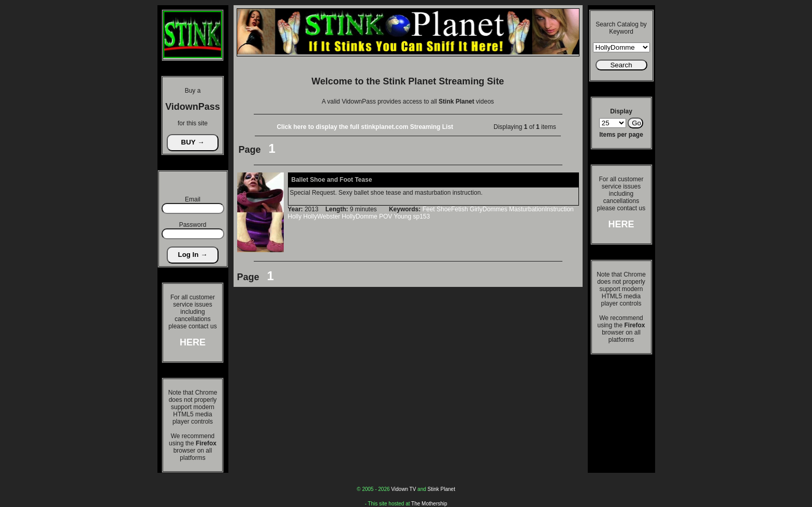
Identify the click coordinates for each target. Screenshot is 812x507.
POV (386, 216)
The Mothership (429, 504)
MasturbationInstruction (541, 209)
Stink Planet (441, 489)
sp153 (421, 216)
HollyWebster (322, 216)
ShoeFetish (452, 209)
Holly (295, 216)
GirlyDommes (489, 209)
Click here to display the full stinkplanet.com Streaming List (365, 127)
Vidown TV (403, 489)
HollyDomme (360, 216)
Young (403, 216)
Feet (429, 209)
